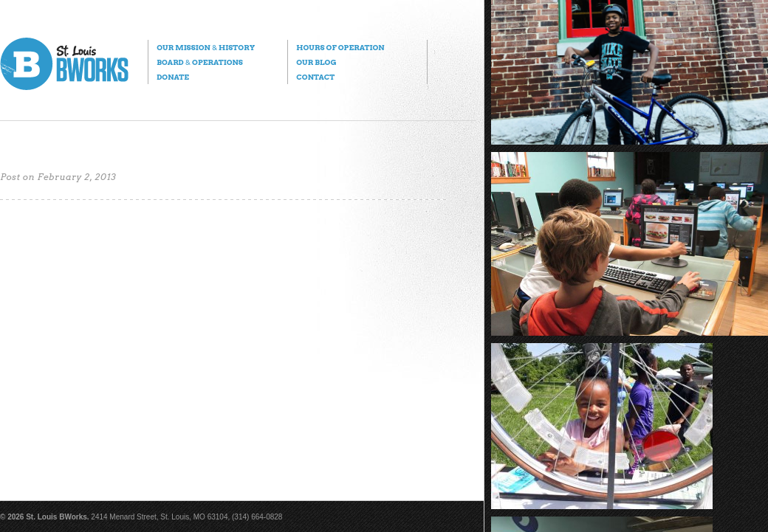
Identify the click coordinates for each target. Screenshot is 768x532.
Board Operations (200, 62)
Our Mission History (206, 47)
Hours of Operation (340, 47)
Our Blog (316, 62)
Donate (173, 77)
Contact (315, 77)
